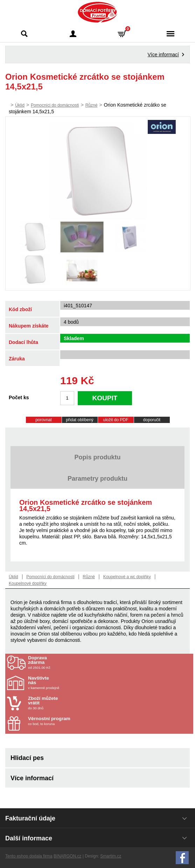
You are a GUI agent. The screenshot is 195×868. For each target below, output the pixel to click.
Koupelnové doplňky (28, 583)
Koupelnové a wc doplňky (127, 577)
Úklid (20, 105)
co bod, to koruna (69, 721)
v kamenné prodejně (69, 683)
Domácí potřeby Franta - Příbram (97, 12)
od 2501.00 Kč (110, 662)
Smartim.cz (111, 856)
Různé (92, 105)
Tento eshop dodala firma (29, 856)
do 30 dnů (69, 703)
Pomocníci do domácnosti (55, 105)
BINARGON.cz (67, 856)
